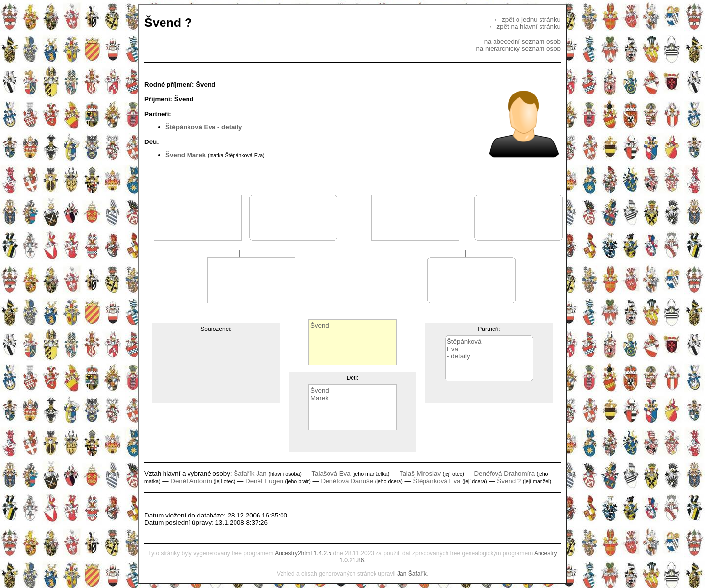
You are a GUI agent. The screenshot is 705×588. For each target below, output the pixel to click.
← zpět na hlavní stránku (525, 27)
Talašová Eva (331, 474)
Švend (320, 325)
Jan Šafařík (412, 574)
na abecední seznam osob (522, 41)
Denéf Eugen (264, 481)
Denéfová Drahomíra (504, 474)
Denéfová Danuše (347, 481)
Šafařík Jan (250, 474)
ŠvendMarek (320, 394)
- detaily (230, 127)
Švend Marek (186, 155)
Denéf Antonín (191, 481)
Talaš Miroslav (420, 474)
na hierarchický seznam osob (518, 49)
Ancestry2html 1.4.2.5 (303, 553)
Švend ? (509, 481)
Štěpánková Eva (190, 127)
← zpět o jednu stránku (527, 19)
